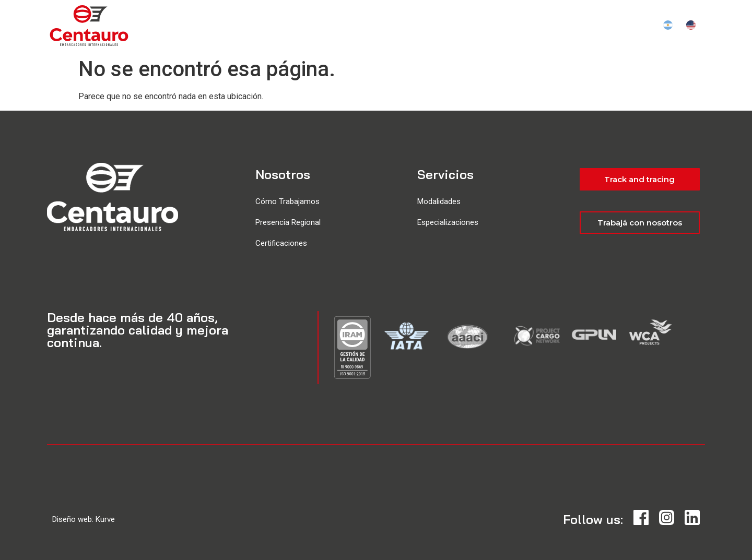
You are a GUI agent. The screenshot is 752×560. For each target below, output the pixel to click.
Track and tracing (606, 26)
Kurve (105, 519)
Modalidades (439, 201)
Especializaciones (448, 222)
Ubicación (450, 26)
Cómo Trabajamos (287, 201)
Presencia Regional (288, 222)
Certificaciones (281, 243)
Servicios (392, 26)
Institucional (517, 26)
